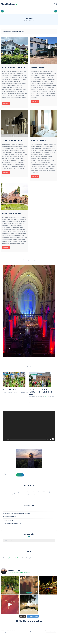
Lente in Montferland (11, 390)
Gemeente (8, 375)
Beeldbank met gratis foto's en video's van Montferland (17, 513)
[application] (29, 426)
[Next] (30, 402)
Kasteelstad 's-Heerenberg (10, 517)
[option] (16, 383)
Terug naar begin (51, 631)
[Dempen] (50, 439)
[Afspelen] (5, 439)
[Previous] (28, 402)
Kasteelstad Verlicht (8, 520)
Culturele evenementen (36, 375)
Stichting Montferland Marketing (11, 392)
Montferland (9, 4)
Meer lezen (6, 104)
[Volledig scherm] (53, 439)
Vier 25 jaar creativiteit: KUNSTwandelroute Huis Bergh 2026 (41, 392)
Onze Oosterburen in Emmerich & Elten (13, 524)
